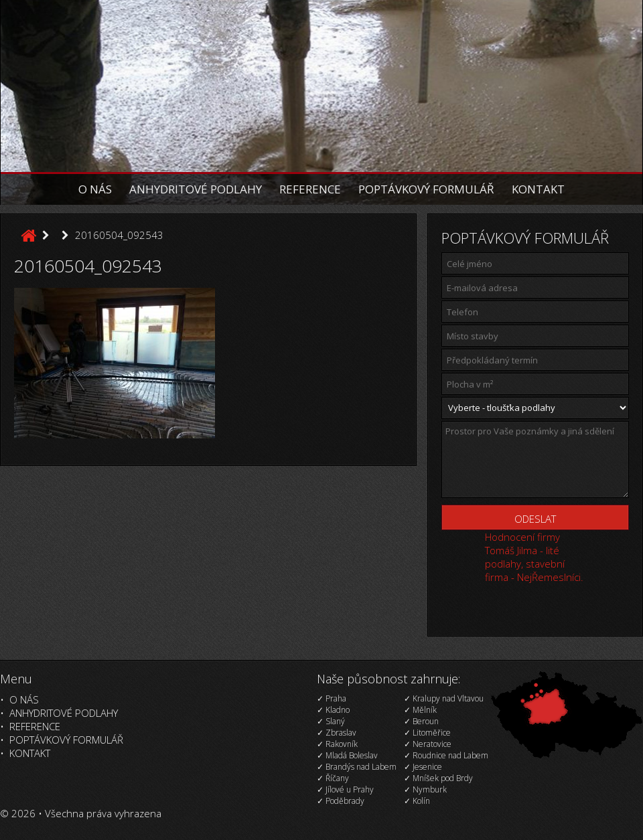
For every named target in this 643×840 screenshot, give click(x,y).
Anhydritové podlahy (196, 189)
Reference (310, 189)
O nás (95, 189)
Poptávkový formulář (426, 189)
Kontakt (538, 189)
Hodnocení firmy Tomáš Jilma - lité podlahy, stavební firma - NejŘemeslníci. (534, 557)
